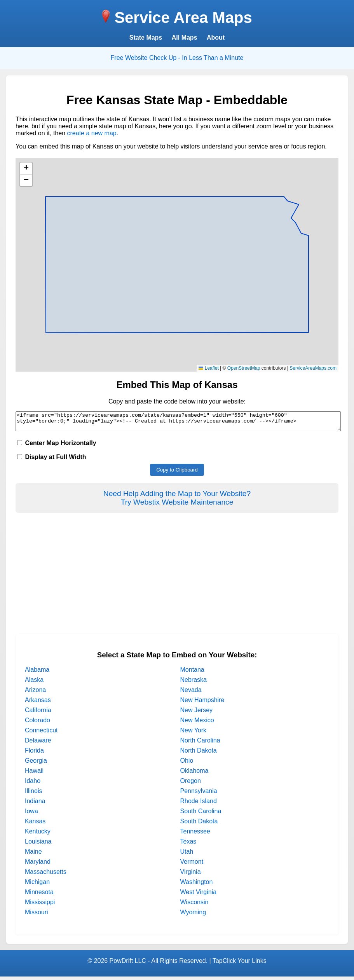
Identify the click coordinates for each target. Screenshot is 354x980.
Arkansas (38, 703)
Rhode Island (199, 804)
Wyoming (193, 916)
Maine (33, 855)
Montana (192, 673)
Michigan (37, 885)
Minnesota (39, 895)
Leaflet (208, 368)
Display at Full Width (52, 460)
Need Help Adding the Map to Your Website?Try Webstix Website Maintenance (177, 501)
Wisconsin (194, 906)
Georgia (36, 764)
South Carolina (201, 815)
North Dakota (199, 754)
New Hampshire (202, 703)
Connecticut (41, 734)
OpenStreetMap (244, 368)
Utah (187, 855)
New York (194, 734)
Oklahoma (194, 774)
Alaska (34, 683)
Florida (34, 754)
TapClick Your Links (240, 964)
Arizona (35, 693)
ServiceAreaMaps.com (313, 368)
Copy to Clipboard (177, 473)
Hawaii (34, 774)
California (38, 714)
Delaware (38, 744)
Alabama (37, 673)
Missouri (37, 916)
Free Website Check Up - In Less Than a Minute (177, 58)
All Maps (185, 38)
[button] (26, 169)
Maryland (38, 865)
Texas (188, 845)
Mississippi (40, 906)
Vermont (192, 865)
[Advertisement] (177, 583)
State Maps (146, 38)
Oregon (191, 784)
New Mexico (197, 724)
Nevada (191, 693)
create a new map (92, 133)
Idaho (33, 784)
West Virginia (199, 895)
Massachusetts (46, 875)
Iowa (31, 815)
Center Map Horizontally (57, 446)
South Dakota (199, 825)
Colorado (37, 724)
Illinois (33, 794)
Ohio (187, 764)
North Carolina (200, 744)
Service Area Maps (183, 17)
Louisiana (38, 845)
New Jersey (197, 714)
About (216, 38)
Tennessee (195, 835)
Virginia (191, 875)
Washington (197, 885)
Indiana (35, 804)
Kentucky (38, 835)
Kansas (35, 825)
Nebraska (194, 683)
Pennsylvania (199, 794)
